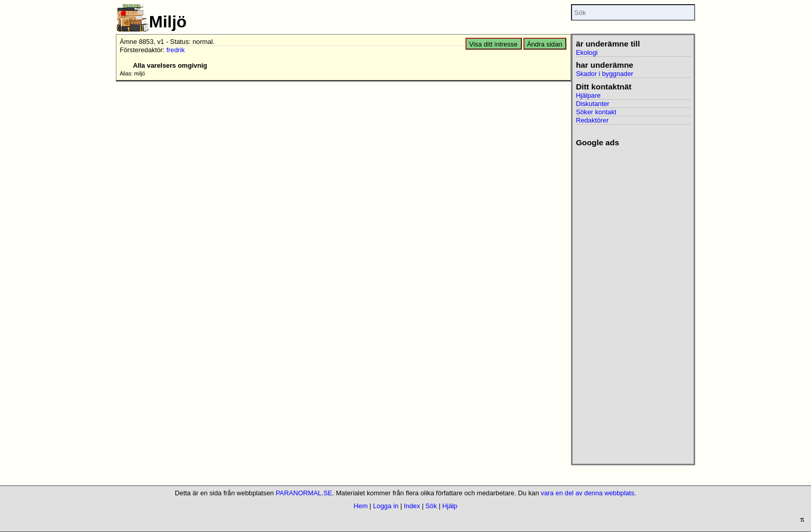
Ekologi (587, 52)
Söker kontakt (596, 112)
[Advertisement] (633, 302)
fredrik (176, 50)
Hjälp (450, 506)
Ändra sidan (545, 44)
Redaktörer (592, 120)
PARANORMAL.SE (304, 493)
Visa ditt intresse (493, 44)
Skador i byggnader (604, 74)
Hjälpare (588, 95)
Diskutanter (592, 104)
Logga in (386, 506)
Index (412, 506)
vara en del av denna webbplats (588, 493)
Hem (361, 506)
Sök (431, 506)
